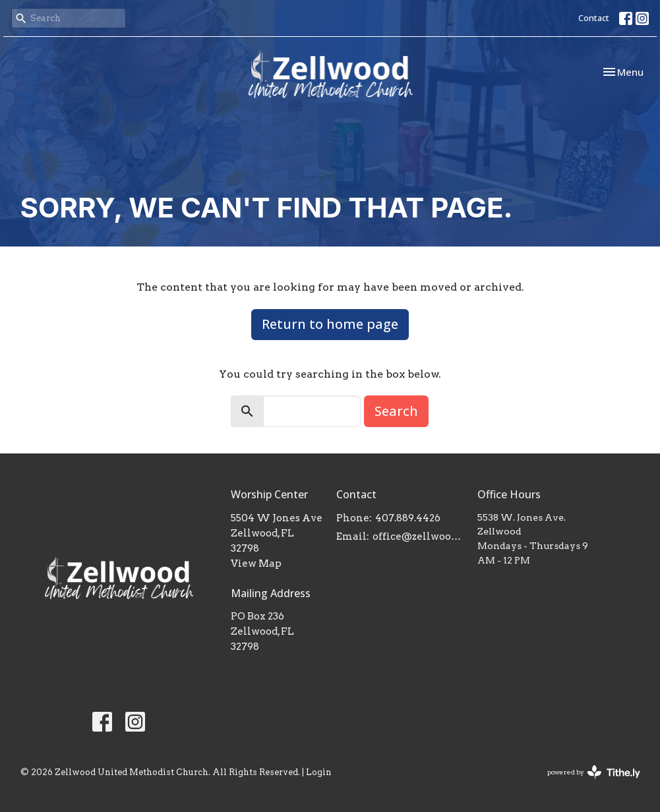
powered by (594, 772)
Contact (594, 18)
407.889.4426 (408, 518)
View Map (256, 564)
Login (319, 772)
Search (396, 411)
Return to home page (330, 324)
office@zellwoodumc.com (418, 536)
